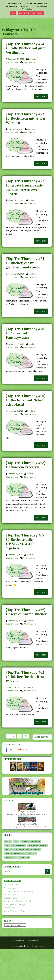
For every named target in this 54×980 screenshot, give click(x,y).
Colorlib (22, 946)
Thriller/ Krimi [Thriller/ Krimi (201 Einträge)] (24, 857)
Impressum (19, 941)
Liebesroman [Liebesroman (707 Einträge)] (33, 845)
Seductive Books (11, 898)
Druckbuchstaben (12, 885)
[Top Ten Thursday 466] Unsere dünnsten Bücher (26, 612)
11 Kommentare (29, 414)
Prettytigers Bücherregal (15, 904)
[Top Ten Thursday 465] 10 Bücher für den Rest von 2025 (26, 677)
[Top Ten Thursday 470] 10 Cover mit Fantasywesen (26, 333)
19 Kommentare (29, 691)
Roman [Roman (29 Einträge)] (37, 849)
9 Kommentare (29, 347)
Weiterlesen (41, 96)
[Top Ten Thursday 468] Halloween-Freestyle (26, 465)
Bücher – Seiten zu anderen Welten (19, 891)
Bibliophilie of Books (13, 895)
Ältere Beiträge (42, 737)
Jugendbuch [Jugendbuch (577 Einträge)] (9, 845)
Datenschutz (34, 941)
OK (13, 13)
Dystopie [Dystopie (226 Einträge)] (8, 841)
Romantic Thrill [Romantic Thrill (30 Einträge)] (20, 853)
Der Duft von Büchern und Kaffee (19, 901)
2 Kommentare (29, 62)
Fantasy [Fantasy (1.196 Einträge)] (24, 841)
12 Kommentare (29, 277)
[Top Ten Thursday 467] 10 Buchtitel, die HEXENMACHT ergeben (26, 542)
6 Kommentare (29, 132)
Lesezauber (9, 908)
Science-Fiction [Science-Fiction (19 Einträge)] (10, 857)
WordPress (40, 946)
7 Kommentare (29, 204)
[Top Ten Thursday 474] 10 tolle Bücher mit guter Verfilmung (26, 48)
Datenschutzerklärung (31, 13)
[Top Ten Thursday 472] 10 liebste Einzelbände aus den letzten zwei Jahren (26, 187)
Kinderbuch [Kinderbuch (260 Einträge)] (21, 845)
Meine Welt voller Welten (15, 911)
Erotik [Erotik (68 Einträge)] (16, 841)
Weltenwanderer (11, 888)
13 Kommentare (29, 624)
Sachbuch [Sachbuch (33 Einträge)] (32, 853)
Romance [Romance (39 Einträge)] (8, 853)
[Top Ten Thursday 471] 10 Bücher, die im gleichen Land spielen (26, 263)
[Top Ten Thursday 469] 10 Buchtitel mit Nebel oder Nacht (26, 400)
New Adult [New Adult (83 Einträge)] (9, 849)
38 (26, 736)
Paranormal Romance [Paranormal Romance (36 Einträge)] (23, 849)
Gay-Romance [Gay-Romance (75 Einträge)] (35, 841)
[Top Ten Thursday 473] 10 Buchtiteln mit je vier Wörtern (26, 118)
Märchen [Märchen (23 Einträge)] (44, 845)
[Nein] (51, 9)
